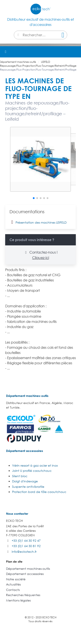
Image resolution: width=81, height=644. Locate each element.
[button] (75, 52)
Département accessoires (25, 451)
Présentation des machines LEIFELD (38, 222)
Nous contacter (17, 514)
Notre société (16, 579)
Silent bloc (20, 476)
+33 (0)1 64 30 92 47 (26, 541)
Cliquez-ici (41, 258)
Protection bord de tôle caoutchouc (39, 492)
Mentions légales (18, 600)
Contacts (13, 590)
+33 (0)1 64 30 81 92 (26, 546)
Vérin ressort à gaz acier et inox (35, 465)
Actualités (13, 584)
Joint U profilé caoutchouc (32, 471)
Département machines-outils (27, 396)
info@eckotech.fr (24, 552)
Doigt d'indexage (25, 481)
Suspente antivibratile (28, 487)
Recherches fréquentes (23, 595)
